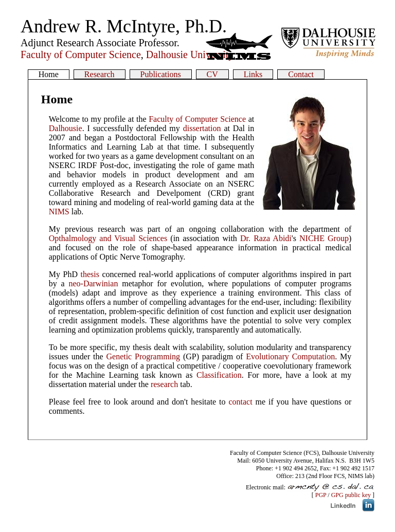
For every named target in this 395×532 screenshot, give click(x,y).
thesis (89, 274)
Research (100, 74)
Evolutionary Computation (290, 356)
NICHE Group (324, 238)
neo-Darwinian (93, 283)
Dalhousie (66, 128)
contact (240, 402)
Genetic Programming (143, 356)
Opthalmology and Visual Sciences (108, 238)
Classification (219, 375)
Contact (301, 74)
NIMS (59, 212)
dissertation (202, 128)
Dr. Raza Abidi (266, 238)
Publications (161, 74)
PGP (321, 495)
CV (212, 74)
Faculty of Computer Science (197, 119)
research (164, 384)
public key (358, 495)
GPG (337, 495)
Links (253, 74)
